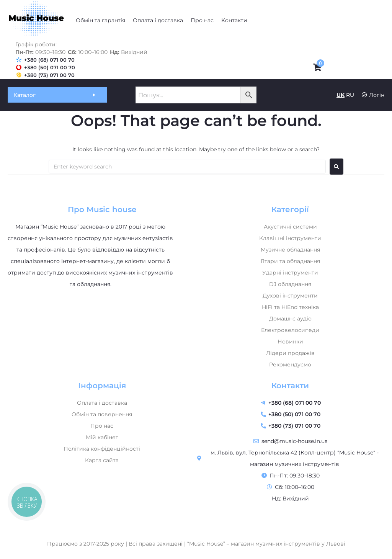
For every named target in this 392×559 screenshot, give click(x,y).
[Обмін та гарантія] (100, 20)
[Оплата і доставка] (158, 20)
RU (350, 95)
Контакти (290, 386)
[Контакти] (234, 20)
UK (341, 95)
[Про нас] (202, 20)
